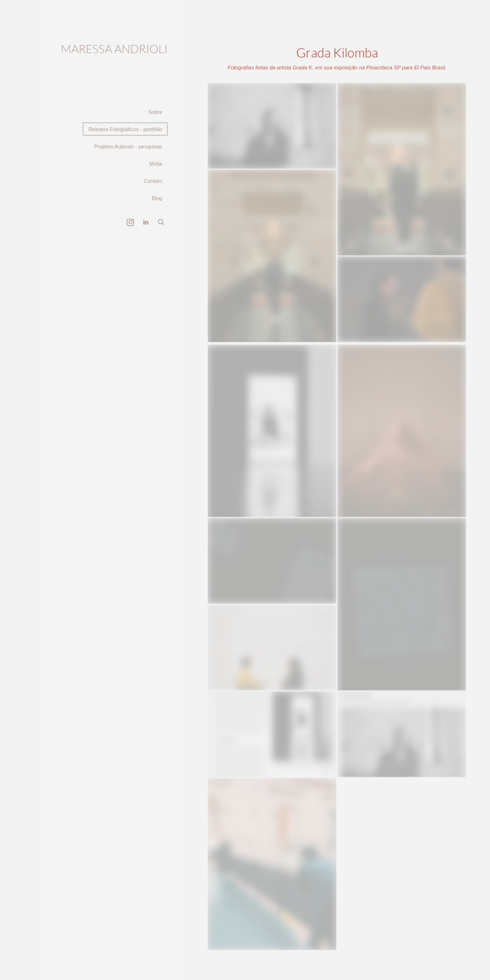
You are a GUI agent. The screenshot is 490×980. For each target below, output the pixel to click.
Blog (157, 198)
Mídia (156, 164)
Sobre (155, 112)
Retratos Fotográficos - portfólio (125, 129)
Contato (153, 181)
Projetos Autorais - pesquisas (128, 146)
